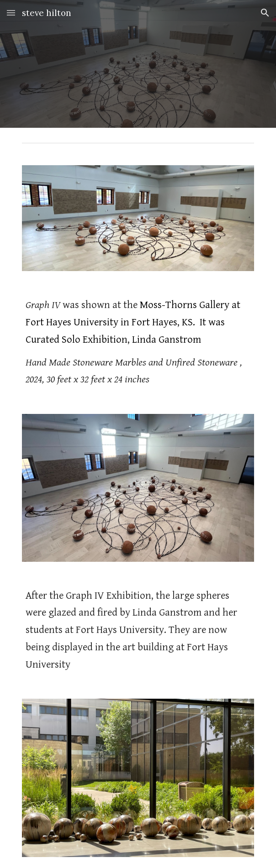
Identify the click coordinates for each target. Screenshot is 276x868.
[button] (11, 13)
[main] (138, 342)
